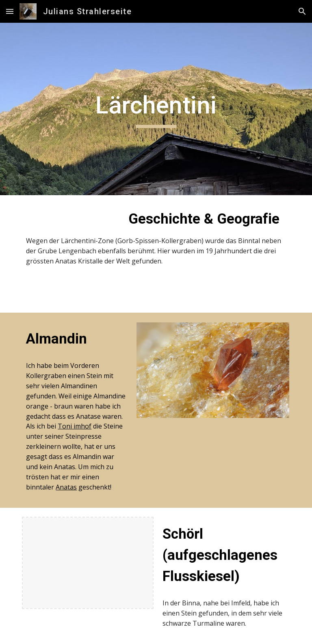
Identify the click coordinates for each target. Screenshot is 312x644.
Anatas (66, 487)
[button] (10, 11)
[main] (156, 109)
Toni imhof (75, 426)
